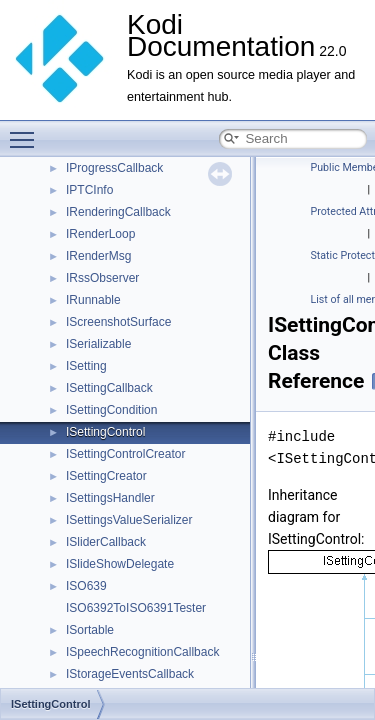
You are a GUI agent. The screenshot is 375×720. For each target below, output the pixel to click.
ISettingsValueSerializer (129, 520)
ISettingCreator (106, 476)
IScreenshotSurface (118, 322)
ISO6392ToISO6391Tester (136, 608)
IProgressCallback (114, 168)
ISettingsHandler (110, 498)
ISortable (90, 630)
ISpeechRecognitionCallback (142, 652)
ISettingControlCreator (125, 454)
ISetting (86, 366)
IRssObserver (102, 278)
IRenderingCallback (118, 212)
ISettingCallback (109, 388)
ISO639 (86, 586)
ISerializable (98, 344)
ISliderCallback (106, 542)
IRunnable (93, 300)
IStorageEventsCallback (130, 674)
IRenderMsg (98, 256)
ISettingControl (105, 432)
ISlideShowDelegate (120, 564)
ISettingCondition (111, 410)
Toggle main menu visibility (27, 131)
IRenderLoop (100, 234)
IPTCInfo (89, 190)
